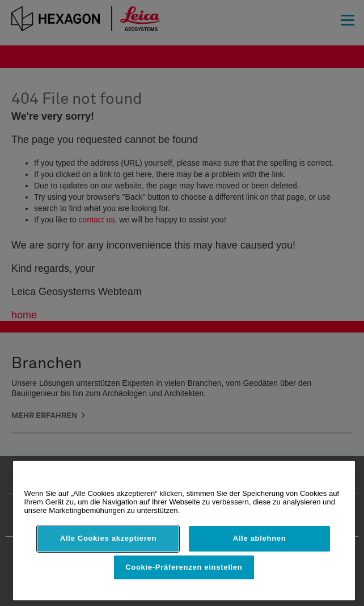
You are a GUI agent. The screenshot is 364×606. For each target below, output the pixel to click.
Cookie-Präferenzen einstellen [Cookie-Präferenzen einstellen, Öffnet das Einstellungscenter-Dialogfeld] (184, 567)
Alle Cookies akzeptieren (108, 538)
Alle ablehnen (260, 538)
